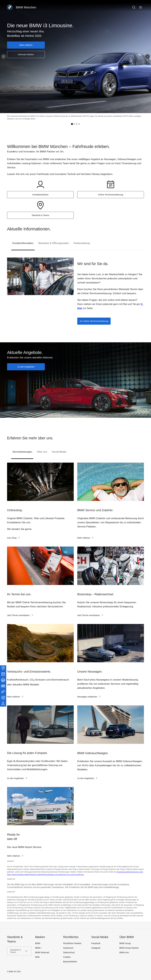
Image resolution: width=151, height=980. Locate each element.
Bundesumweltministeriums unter (130, 872)
